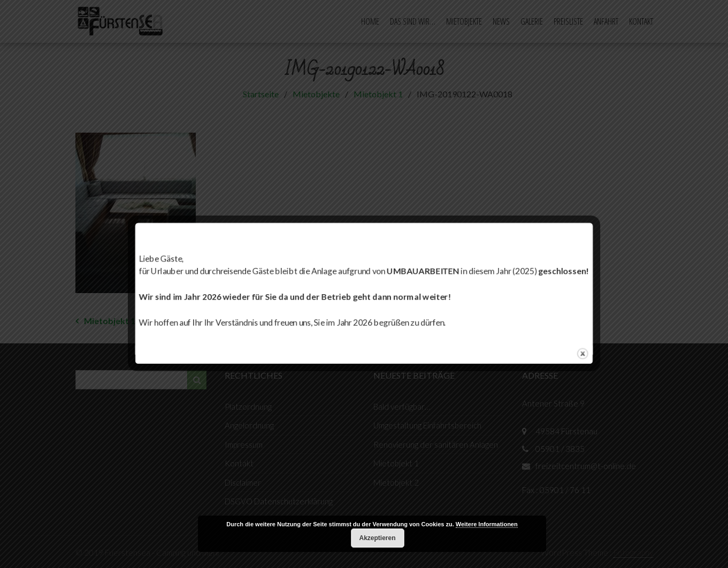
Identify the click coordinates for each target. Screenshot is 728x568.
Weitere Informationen (487, 524)
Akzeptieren (377, 538)
